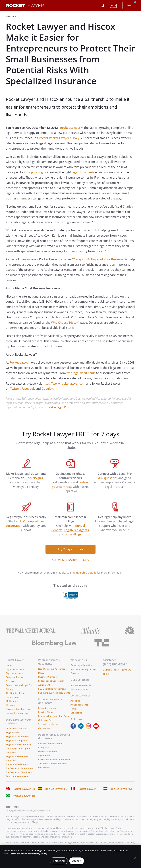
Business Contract (48, 677)
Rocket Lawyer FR (89, 789)
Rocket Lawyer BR (24, 796)
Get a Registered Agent (18, 748)
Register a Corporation (18, 736)
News (73, 709)
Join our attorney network (84, 669)
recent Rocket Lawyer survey (59, 138)
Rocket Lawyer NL (122, 789)
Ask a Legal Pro (59, 407)
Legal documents (15, 669)
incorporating (33, 172)
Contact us (76, 713)
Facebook (28, 389)
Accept (77, 861)
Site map (10, 705)
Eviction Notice (46, 712)
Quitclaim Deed (46, 720)
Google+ (47, 389)
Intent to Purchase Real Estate (54, 716)
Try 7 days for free (70, 549)
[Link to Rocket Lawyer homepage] (25, 6)
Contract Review (14, 677)
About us (75, 701)
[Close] (135, 858)
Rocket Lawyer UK (24, 789)
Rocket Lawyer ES (56, 789)
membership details (84, 573)
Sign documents (14, 673)
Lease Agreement (47, 708)
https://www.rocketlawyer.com (64, 384)
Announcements (79, 705)
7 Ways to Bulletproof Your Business (98, 259)
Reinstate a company (17, 776)
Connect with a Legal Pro (19, 685)
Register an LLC (14, 732)
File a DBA (11, 760)
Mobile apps (12, 701)
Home (9, 665)
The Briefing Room (15, 693)
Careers (75, 673)
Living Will (43, 748)
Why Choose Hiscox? (65, 323)
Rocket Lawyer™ (71, 128)
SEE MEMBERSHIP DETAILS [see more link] (70, 560)
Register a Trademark (17, 756)
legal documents (83, 172)
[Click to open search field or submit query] (103, 5)
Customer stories (79, 689)
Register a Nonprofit (16, 740)
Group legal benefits (81, 665)
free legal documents (81, 373)
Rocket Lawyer (20, 362)
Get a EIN (11, 752)
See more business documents (54, 693)
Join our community (81, 685)
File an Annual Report (17, 764)
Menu (129, 5)
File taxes (11, 681)
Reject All (59, 861)
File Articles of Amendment (20, 768)
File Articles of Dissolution (19, 772)
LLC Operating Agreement (52, 689)
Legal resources (14, 697)
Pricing (9, 689)
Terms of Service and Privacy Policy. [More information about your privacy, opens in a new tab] (29, 854)
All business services (16, 728)
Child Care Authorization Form (54, 759)
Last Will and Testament (51, 744)
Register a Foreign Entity (19, 744)
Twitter (15, 389)
